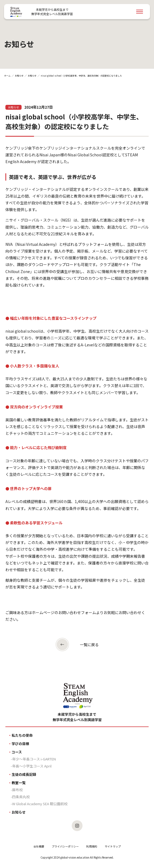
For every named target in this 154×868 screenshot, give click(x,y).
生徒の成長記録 (24, 774)
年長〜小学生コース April (32, 766)
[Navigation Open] (140, 12)
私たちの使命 (22, 735)
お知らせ (19, 76)
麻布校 (17, 790)
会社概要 (39, 846)
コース (17, 752)
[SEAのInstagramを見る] (77, 826)
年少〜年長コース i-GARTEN (34, 759)
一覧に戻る (89, 645)
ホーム (7, 76)
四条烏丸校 (21, 797)
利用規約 (92, 846)
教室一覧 (19, 783)
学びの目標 (20, 744)
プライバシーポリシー (65, 846)
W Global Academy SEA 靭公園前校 (40, 804)
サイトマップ (113, 846)
